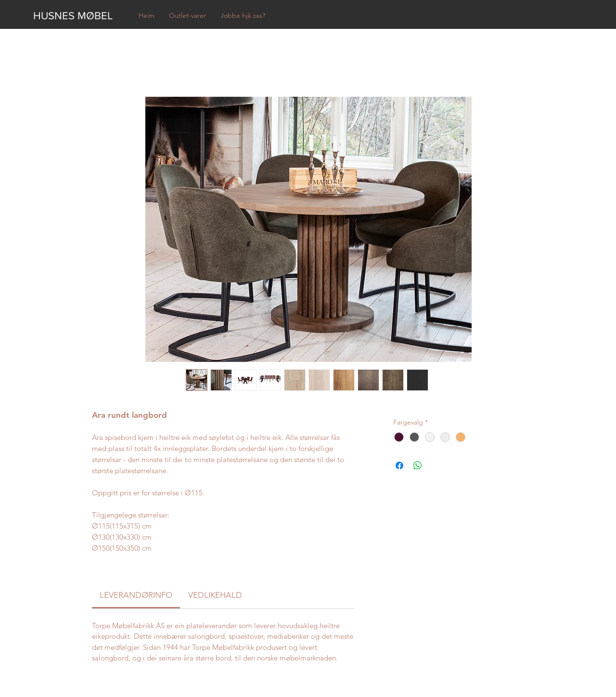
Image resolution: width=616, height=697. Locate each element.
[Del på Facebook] (399, 465)
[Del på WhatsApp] (418, 465)
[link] (136, 595)
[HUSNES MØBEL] (77, 16)
